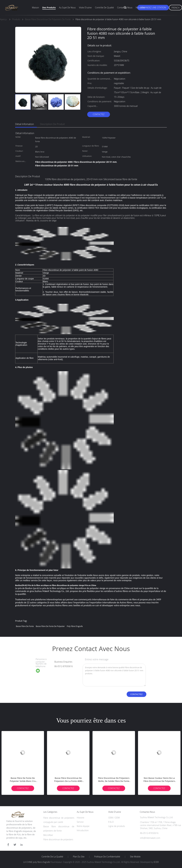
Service (80, 822)
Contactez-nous (125, 7)
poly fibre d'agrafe (75, 626)
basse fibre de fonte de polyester (50, 626)
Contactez (99, 114)
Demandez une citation (153, 7)
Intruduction (83, 830)
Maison (35, 7)
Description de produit (52, 124)
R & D (111, 822)
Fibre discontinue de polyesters (58, 839)
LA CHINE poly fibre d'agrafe (37, 862)
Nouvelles (140, 7)
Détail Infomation (24, 124)
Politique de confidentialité (107, 857)
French (175, 8)
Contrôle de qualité (104, 7)
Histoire (80, 818)
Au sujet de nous (67, 7)
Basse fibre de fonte (25, 626)
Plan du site (79, 857)
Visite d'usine (85, 7)
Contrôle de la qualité (52, 857)
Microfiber (48, 835)
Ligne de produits (117, 826)
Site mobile (135, 857)
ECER (156, 862)
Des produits (49, 7)
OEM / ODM (114, 818)
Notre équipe (83, 826)
